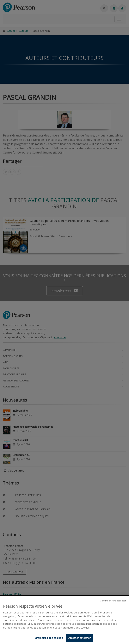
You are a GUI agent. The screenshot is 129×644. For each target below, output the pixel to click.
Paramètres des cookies (48, 638)
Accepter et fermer (80, 638)
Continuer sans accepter (113, 601)
